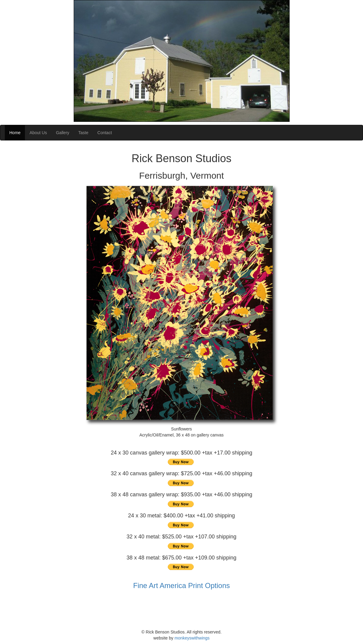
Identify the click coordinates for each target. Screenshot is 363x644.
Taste (83, 133)
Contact (105, 133)
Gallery (63, 133)
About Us (38, 133)
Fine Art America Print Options (181, 585)
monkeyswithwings (192, 638)
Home (15, 133)
